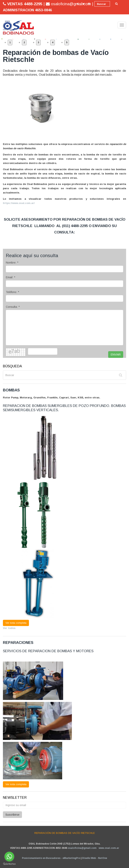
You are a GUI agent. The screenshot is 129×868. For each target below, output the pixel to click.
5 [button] (67, 42)
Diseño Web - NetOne (95, 858)
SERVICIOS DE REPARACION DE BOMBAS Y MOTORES (48, 651)
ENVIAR (116, 355)
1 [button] (10, 42)
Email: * (10, 277)
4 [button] (53, 42)
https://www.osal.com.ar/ (19, 203)
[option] (5, 39)
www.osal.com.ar (109, 848)
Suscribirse (12, 815)
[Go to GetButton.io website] (9, 864)
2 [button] (24, 42)
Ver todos (9, 628)
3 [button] (38, 42)
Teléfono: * (12, 292)
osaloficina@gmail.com (82, 848)
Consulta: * (13, 307)
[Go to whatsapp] (9, 857)
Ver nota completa (16, 623)
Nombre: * (12, 263)
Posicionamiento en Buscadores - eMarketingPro (51, 858)
